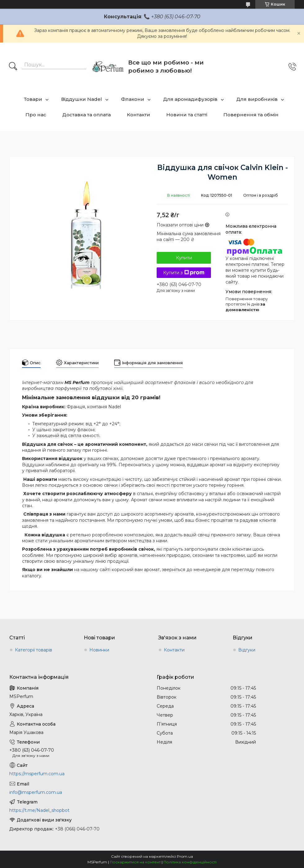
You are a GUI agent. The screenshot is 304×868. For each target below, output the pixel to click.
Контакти (139, 115)
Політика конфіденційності (190, 862)
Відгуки (247, 650)
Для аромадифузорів (190, 99)
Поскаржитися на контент (135, 862)
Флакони (133, 99)
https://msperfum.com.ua (37, 774)
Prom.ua (185, 856)
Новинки (99, 650)
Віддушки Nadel (82, 99)
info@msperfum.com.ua (36, 792)
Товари (33, 99)
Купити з (184, 273)
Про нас (36, 115)
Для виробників (257, 99)
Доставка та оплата (87, 115)
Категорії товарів (34, 650)
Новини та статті (187, 115)
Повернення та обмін (251, 115)
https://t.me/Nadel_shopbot (39, 810)
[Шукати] (13, 67)
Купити (184, 258)
